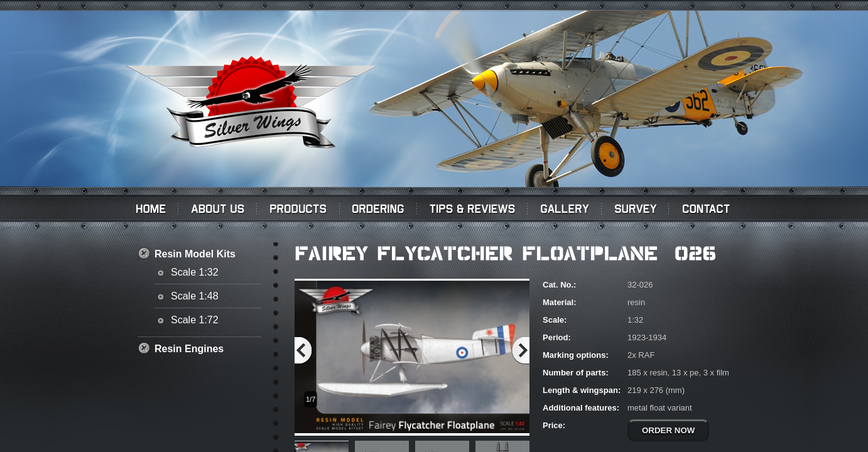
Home (149, 208)
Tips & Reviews (472, 208)
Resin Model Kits (195, 254)
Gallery (565, 208)
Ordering (378, 208)
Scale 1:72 (195, 320)
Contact (708, 208)
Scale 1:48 (195, 296)
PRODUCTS (298, 208)
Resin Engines (189, 349)
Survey (635, 208)
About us (218, 208)
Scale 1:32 (195, 272)
